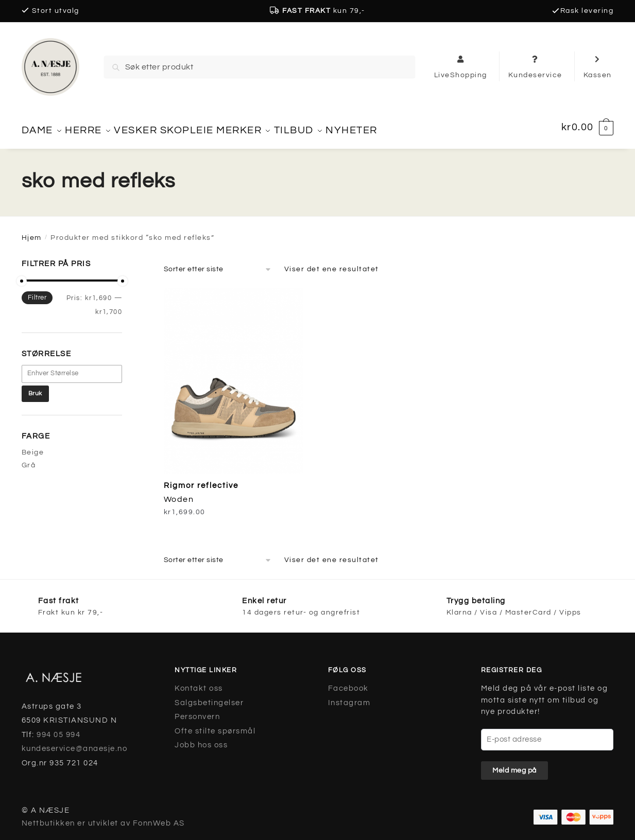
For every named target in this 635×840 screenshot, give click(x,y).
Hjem (32, 232)
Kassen (598, 66)
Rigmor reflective (201, 479)
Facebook (348, 682)
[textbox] (77, 367)
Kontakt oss (199, 682)
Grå (29, 459)
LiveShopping (461, 66)
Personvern (197, 711)
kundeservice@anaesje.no (75, 742)
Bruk (35, 387)
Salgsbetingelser (209, 697)
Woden (179, 493)
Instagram (349, 697)
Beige (33, 446)
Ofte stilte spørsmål (215, 725)
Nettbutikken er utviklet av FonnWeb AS (103, 817)
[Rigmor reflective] (234, 374)
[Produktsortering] (218, 263)
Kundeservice (535, 66)
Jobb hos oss (201, 739)
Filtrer (37, 291)
